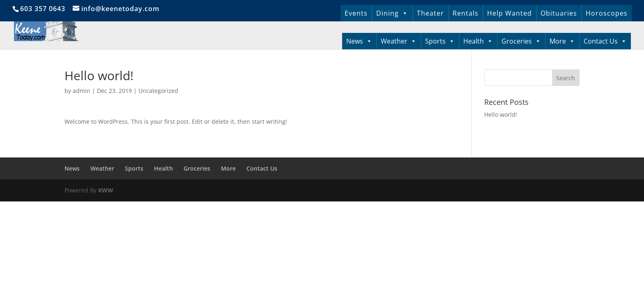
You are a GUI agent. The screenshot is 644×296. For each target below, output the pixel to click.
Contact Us (605, 41)
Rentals (466, 13)
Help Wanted (509, 13)
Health (478, 41)
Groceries (521, 41)
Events (356, 13)
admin (82, 91)
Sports (440, 41)
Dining (392, 13)
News (359, 41)
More (562, 41)
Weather (399, 41)
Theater (430, 13)
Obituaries (559, 13)
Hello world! (501, 114)
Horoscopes (607, 13)
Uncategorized (158, 91)
